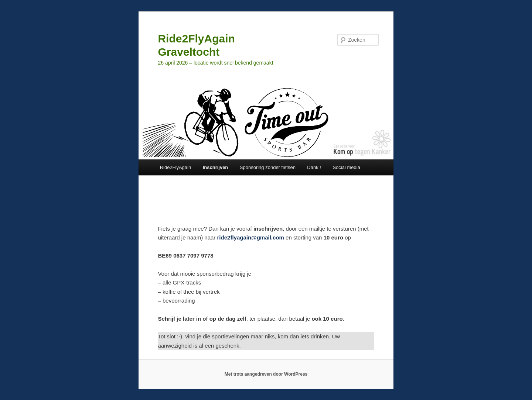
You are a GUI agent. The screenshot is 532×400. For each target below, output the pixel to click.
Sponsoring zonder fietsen (268, 167)
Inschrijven (216, 167)
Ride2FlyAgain (176, 167)
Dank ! (314, 167)
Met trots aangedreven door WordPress (266, 374)
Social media (346, 167)
